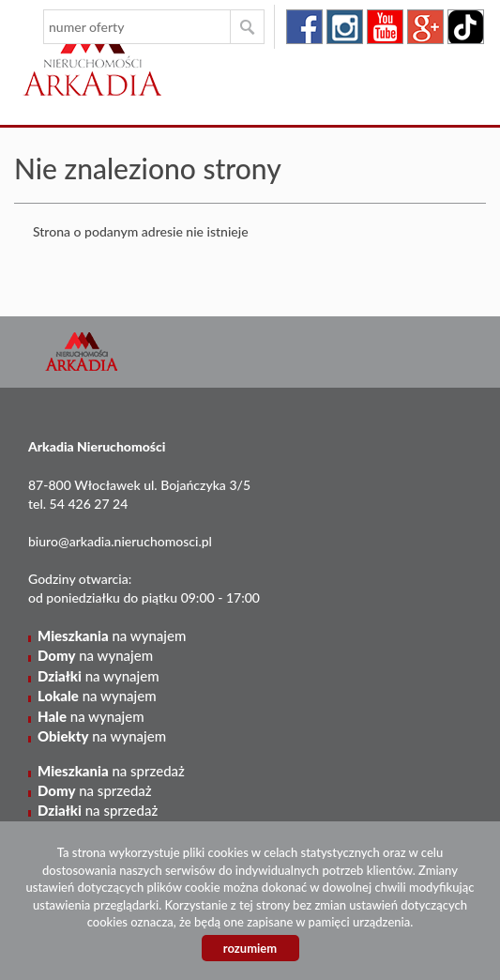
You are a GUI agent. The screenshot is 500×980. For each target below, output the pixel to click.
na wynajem (112, 635)
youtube (385, 27)
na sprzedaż (111, 771)
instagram (345, 27)
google (425, 27)
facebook (304, 27)
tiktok (466, 27)
